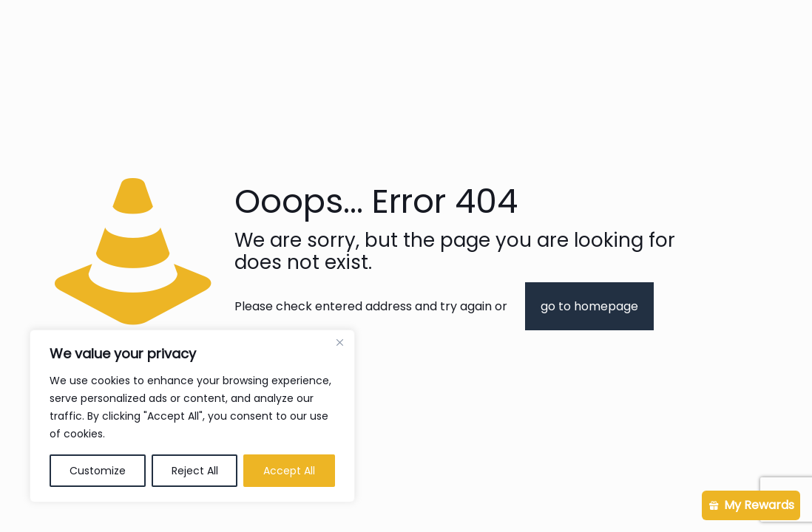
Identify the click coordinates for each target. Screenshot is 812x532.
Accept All (289, 471)
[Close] (339, 342)
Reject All (195, 471)
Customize (98, 471)
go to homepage (589, 306)
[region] (192, 416)
